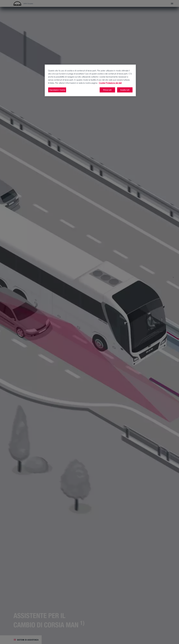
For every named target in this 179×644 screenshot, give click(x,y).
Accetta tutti (125, 90)
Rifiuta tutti (107, 90)
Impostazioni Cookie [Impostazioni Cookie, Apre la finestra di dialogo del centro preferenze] (57, 90)
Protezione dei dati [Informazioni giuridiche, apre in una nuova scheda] (114, 83)
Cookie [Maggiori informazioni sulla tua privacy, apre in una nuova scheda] (102, 83)
